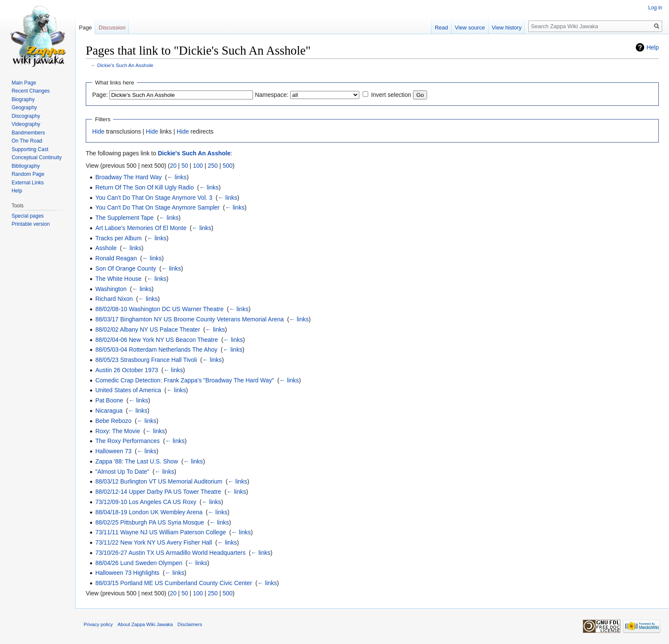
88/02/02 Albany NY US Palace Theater (147, 329)
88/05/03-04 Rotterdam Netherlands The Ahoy (156, 350)
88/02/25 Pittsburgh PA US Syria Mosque (150, 522)
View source (470, 28)
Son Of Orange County (125, 268)
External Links (28, 183)
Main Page (24, 83)
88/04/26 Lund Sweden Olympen (139, 563)
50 (185, 166)
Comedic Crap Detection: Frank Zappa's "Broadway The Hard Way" (185, 380)
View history (507, 28)
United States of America (128, 390)
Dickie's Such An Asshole (125, 65)
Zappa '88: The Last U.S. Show (137, 461)
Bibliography (26, 166)
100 (198, 166)
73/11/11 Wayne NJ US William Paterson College (160, 532)
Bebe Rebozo (113, 421)
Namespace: (272, 95)
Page (85, 28)
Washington (111, 289)
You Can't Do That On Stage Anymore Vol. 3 (154, 198)
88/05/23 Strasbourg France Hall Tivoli (146, 360)
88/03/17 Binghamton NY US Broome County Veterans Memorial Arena (189, 319)
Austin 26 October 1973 (127, 370)
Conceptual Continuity (36, 157)
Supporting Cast (30, 149)
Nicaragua (109, 411)
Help (653, 47)
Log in (655, 8)
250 (213, 166)
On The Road (27, 141)
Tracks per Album (118, 238)
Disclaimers (190, 624)
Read (441, 28)
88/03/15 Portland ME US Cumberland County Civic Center (173, 583)
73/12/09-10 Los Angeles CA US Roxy (146, 502)
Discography (26, 116)
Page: (100, 95)
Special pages (28, 216)
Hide (98, 131)
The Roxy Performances (127, 441)
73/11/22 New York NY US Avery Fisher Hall (153, 542)
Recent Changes (31, 91)
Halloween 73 (113, 451)
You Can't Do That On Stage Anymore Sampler (157, 207)
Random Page (28, 174)
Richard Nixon (114, 299)
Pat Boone (109, 400)
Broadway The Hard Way (128, 177)
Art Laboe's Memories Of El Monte (141, 228)
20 (173, 166)
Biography (23, 99)
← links (177, 177)
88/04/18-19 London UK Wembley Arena (149, 512)
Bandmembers (28, 133)
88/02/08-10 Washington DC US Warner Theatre (159, 309)
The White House (118, 279)
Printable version (31, 224)
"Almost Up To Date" (122, 472)
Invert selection (391, 95)
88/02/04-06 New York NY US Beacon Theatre (156, 340)
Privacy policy (98, 624)
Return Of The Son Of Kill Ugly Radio (144, 187)
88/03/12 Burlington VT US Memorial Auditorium (159, 481)
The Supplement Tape (124, 218)
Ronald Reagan (116, 258)
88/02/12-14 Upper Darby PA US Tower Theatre (158, 492)
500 (228, 166)
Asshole (106, 248)
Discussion (112, 28)
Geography (24, 108)
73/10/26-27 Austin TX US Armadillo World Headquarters (170, 553)
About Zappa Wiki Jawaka (145, 624)
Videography (26, 124)
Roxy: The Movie (118, 431)
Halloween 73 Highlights (127, 573)
